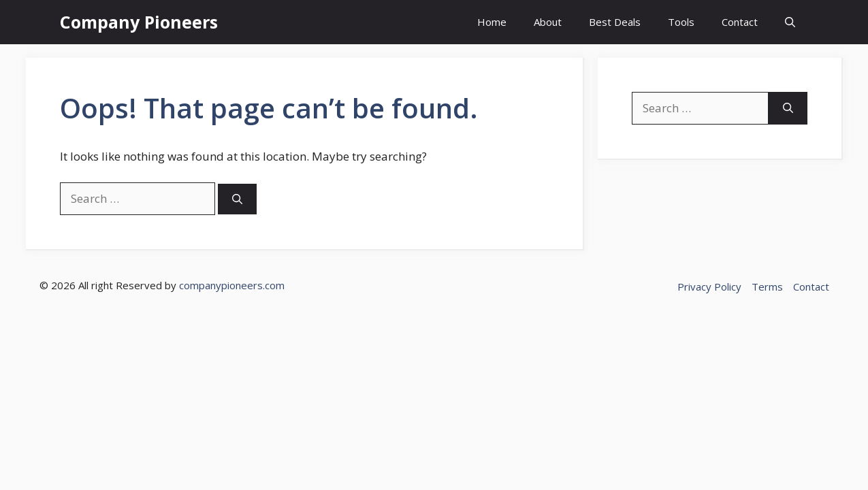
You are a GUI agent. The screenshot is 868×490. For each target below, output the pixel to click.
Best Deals (615, 22)
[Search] (237, 199)
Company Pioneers (139, 22)
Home (492, 22)
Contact (740, 22)
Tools (681, 22)
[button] (790, 22)
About (548, 22)
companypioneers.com (232, 285)
